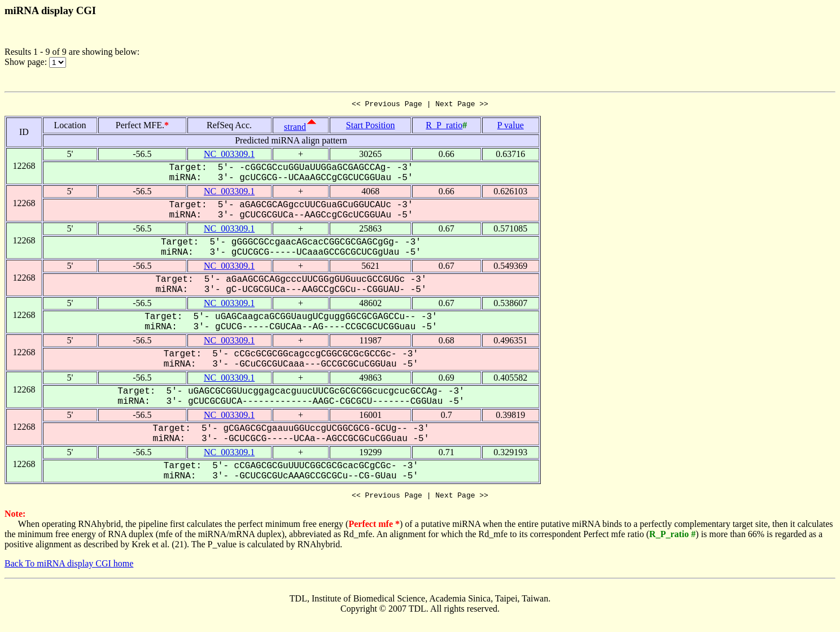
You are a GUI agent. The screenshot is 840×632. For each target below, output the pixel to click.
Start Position (371, 127)
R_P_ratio (444, 127)
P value (511, 127)
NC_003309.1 (229, 156)
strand (295, 128)
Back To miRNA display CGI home (69, 567)
